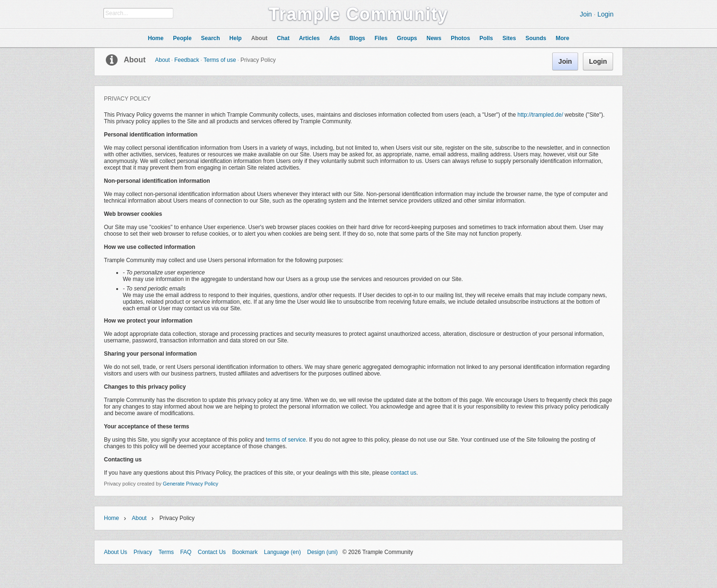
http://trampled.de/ (541, 115)
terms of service (286, 440)
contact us (404, 473)
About (135, 60)
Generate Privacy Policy (191, 484)
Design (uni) (322, 552)
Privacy (143, 552)
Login (606, 14)
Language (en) (282, 552)
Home (111, 518)
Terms (166, 552)
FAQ (186, 552)
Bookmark (245, 552)
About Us (115, 552)
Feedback (187, 60)
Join (586, 14)
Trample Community (358, 14)
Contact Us (212, 552)
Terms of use (220, 60)
